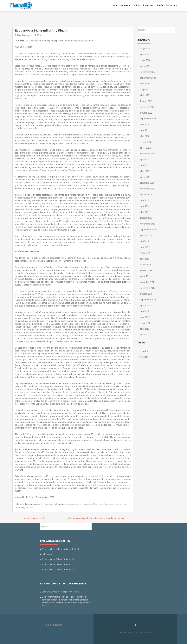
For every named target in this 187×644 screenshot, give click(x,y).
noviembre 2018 (148, 288)
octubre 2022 (146, 113)
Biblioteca (170, 5)
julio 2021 (144, 165)
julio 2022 (144, 125)
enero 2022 (145, 148)
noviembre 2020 (148, 189)
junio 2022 (145, 130)
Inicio (115, 5)
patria (104, 504)
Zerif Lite (123, 633)
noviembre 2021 (148, 154)
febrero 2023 (146, 101)
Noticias (137, 5)
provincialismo (114, 504)
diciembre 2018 (147, 282)
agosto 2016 (146, 335)
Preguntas (148, 5)
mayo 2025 (145, 49)
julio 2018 (144, 311)
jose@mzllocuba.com (52, 625)
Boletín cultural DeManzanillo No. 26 (58, 559)
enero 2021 (145, 177)
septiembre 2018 (148, 300)
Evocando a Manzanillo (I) (32, 518)
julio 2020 (144, 200)
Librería (159, 5)
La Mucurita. (47, 554)
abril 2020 (145, 212)
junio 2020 (145, 206)
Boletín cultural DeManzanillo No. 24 (58, 570)
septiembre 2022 (148, 119)
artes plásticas (72, 504)
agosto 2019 (146, 235)
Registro (144, 351)
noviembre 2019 (148, 224)
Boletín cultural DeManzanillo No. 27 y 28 (60, 549)
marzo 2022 (146, 142)
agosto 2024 (146, 54)
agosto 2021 (146, 160)
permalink (29, 508)
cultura (89, 504)
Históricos (48, 504)
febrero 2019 (146, 270)
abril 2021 (145, 171)
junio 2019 (145, 247)
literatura (97, 504)
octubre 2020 (146, 195)
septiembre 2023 (148, 78)
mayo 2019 (145, 253)
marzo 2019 (146, 265)
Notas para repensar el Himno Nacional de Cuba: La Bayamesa (97, 518)
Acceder (144, 357)
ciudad (82, 504)
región (125, 504)
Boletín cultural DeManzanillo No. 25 (58, 564)
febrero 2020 (146, 218)
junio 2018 (145, 317)
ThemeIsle (147, 633)
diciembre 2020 (147, 183)
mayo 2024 (145, 60)
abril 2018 (145, 329)
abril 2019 (145, 259)
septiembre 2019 (148, 230)
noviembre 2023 (148, 72)
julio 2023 (144, 84)
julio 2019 (144, 241)
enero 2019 (145, 276)
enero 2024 (145, 66)
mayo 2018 (145, 323)
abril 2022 (145, 136)
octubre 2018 (146, 294)
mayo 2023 (145, 89)
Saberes (124, 5)
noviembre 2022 (148, 107)
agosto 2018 (146, 306)
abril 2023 (145, 95)
